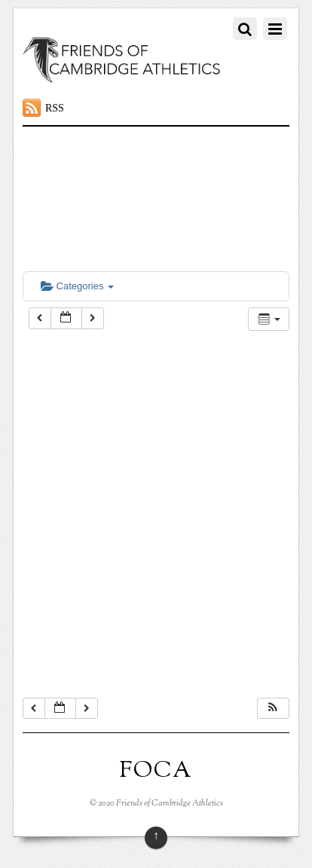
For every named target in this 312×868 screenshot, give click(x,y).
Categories (77, 286)
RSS (55, 108)
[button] (273, 709)
